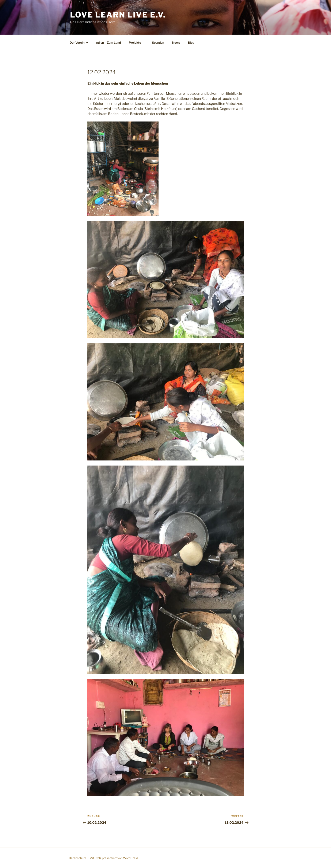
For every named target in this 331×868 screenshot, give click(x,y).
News (176, 43)
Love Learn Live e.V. (118, 15)
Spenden (158, 43)
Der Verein (79, 43)
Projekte (137, 43)
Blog (191, 43)
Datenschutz (77, 858)
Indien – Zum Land (108, 43)
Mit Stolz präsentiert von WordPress (114, 858)
